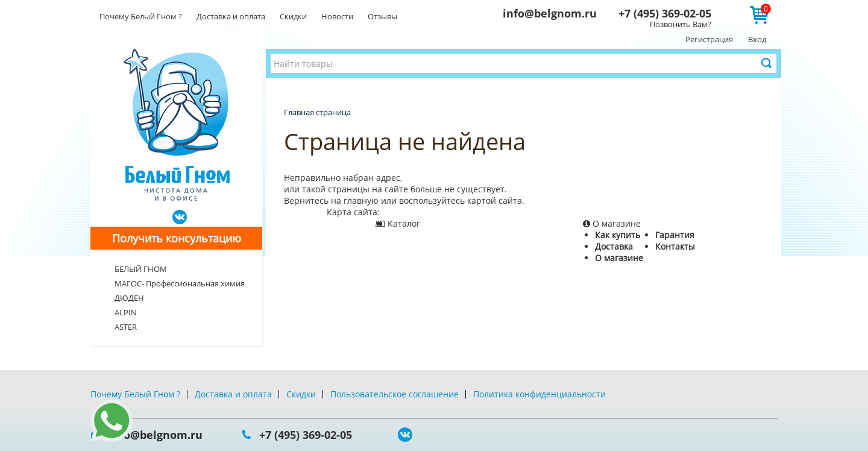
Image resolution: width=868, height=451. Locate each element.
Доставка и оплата (231, 16)
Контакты (675, 246)
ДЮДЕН (129, 298)
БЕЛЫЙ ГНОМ (141, 269)
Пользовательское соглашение (395, 394)
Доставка (614, 246)
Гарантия (675, 235)
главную (361, 200)
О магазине (619, 258)
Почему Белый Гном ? (141, 16)
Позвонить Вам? (681, 24)
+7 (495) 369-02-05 (665, 13)
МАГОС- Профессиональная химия (180, 283)
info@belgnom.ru (550, 13)
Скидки (293, 16)
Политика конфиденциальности (539, 394)
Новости (337, 16)
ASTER (126, 327)
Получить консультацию (177, 238)
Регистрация (709, 39)
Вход (757, 39)
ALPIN (126, 312)
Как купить (618, 235)
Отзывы (382, 16)
